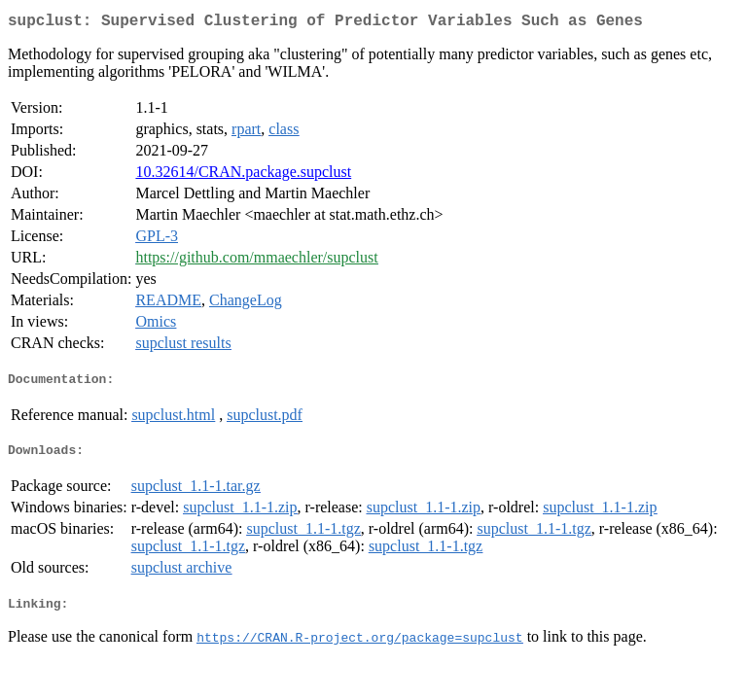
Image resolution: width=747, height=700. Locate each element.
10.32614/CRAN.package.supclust (243, 175)
